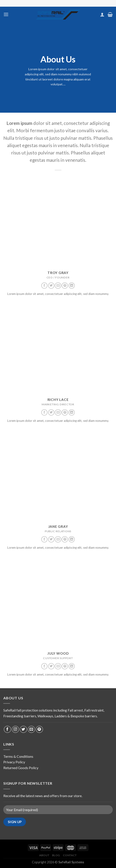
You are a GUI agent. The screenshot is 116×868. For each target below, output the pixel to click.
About (44, 855)
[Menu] (6, 14)
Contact (70, 855)
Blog (56, 855)
